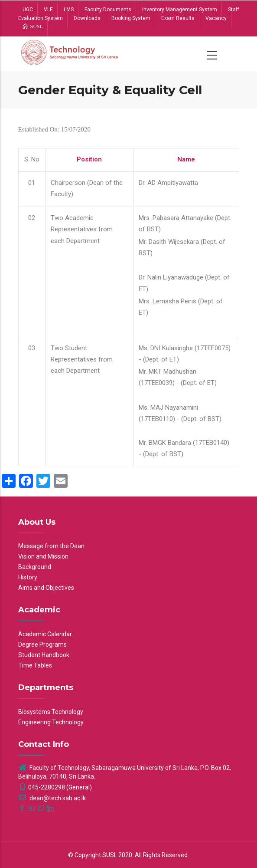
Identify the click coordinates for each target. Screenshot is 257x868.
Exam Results (178, 18)
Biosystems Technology (51, 712)
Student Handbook (44, 655)
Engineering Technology (51, 722)
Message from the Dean (51, 546)
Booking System (131, 18)
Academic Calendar (45, 634)
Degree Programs (42, 644)
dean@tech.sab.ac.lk (52, 798)
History (28, 577)
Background (35, 567)
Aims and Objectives (46, 588)
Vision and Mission (43, 556)
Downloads (87, 18)
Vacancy (216, 18)
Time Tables (35, 665)
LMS (69, 10)
